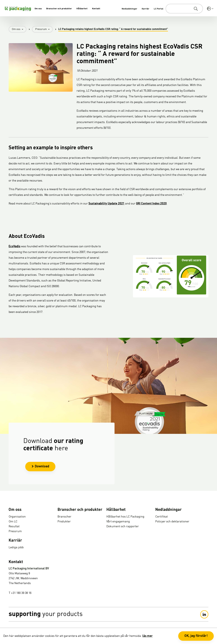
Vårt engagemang (118, 522)
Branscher (64, 517)
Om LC (13, 522)
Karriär (145, 9)
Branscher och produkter (59, 9)
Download (40, 469)
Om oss (38, 9)
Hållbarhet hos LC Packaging (125, 517)
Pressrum (44, 29)
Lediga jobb (16, 547)
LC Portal (159, 9)
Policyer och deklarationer (172, 522)
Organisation (17, 517)
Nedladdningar (129, 9)
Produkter (64, 522)
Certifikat (162, 517)
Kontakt (96, 9)
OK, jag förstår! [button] (196, 636)
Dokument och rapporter (123, 526)
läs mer (148, 636)
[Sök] (184, 9)
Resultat (14, 526)
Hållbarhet (82, 9)
